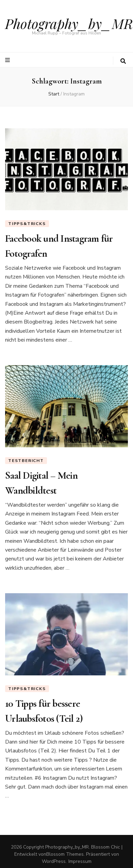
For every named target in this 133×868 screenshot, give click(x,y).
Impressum (80, 861)
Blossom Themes (65, 854)
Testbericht (26, 461)
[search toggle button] (123, 61)
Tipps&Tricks (27, 224)
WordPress (54, 861)
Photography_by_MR (69, 23)
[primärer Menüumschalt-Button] (8, 60)
